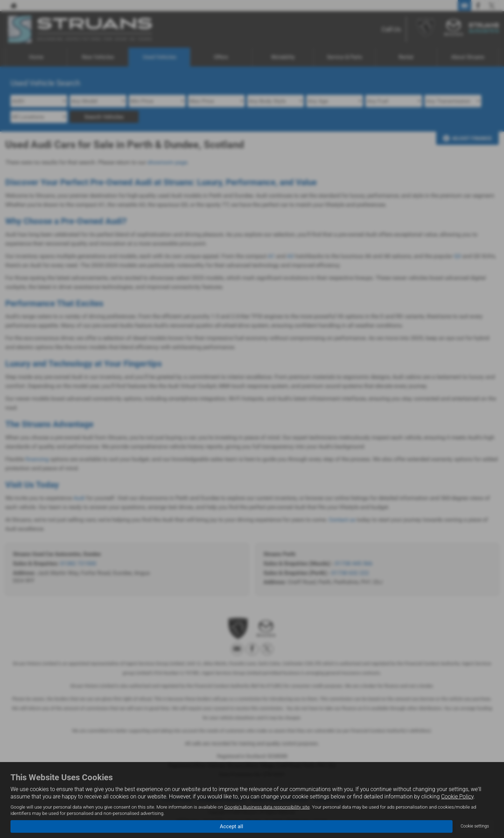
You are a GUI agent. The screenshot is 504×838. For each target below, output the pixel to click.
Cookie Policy (457, 797)
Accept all (232, 826)
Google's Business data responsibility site (267, 807)
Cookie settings (475, 826)
